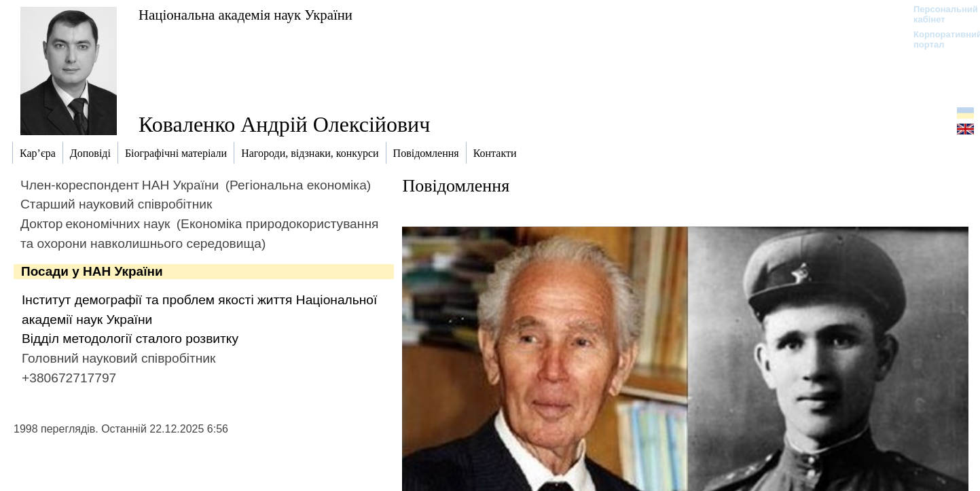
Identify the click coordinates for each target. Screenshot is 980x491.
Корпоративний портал (939, 39)
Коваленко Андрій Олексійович (284, 124)
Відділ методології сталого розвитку (130, 339)
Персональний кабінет (939, 14)
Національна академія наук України (246, 15)
